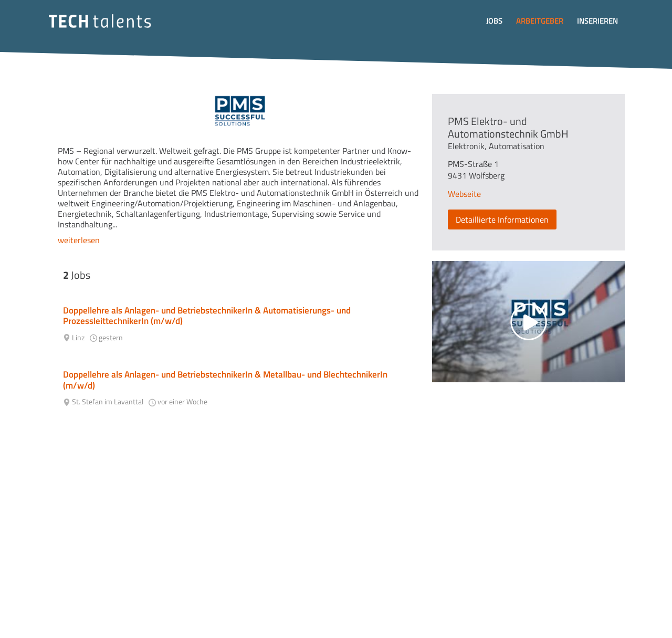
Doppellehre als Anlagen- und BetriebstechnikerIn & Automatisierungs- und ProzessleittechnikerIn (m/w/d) (207, 316)
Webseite (464, 194)
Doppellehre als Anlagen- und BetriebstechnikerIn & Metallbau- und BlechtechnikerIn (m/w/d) (225, 380)
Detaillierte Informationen (502, 219)
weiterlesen (79, 240)
